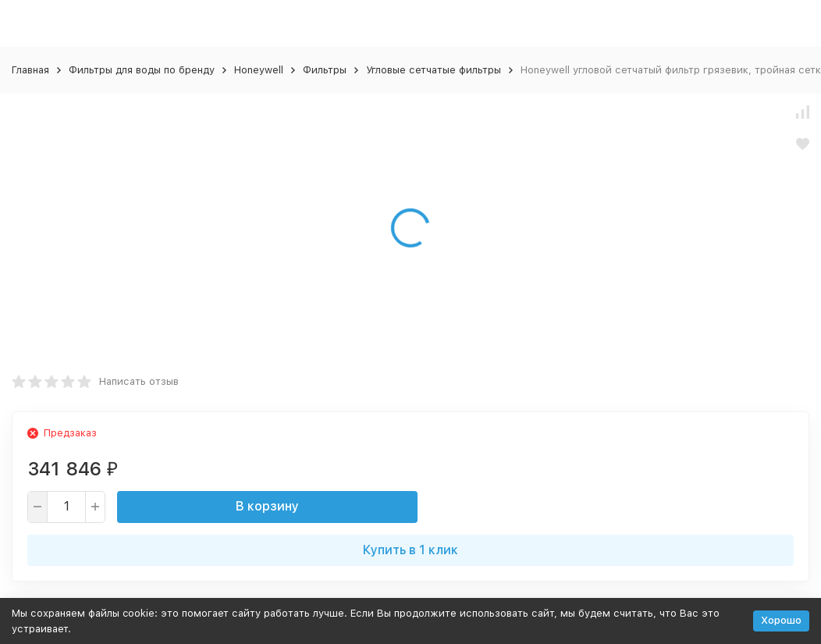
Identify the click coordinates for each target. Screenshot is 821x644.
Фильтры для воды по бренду (142, 70)
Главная (30, 70)
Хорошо (781, 620)
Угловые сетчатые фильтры (434, 70)
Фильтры (325, 70)
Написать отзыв (139, 381)
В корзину (267, 506)
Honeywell (259, 70)
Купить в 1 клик (410, 550)
